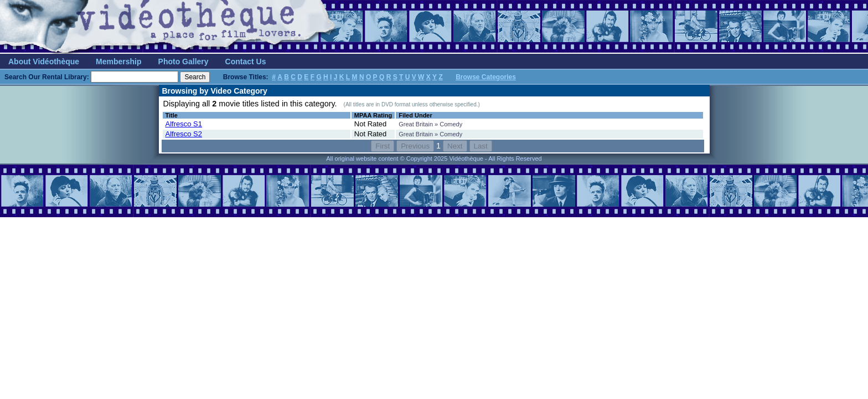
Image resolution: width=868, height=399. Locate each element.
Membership (118, 62)
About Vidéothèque (44, 62)
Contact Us (246, 62)
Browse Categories (486, 77)
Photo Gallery (184, 62)
